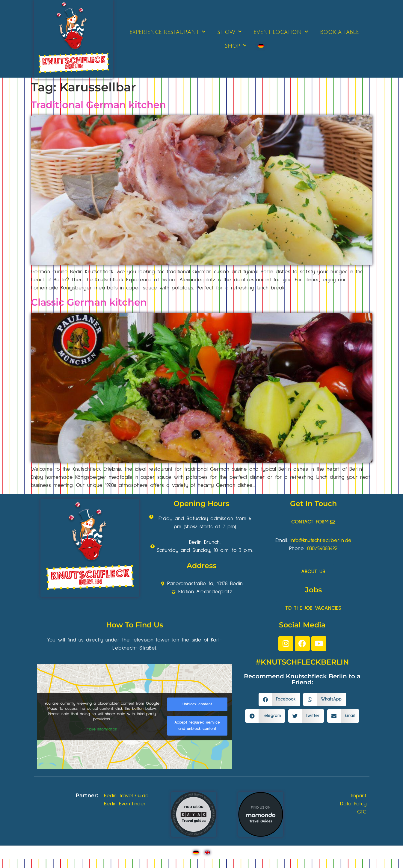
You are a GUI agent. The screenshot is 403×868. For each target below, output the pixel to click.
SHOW (229, 32)
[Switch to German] (261, 46)
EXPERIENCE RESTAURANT (167, 32)
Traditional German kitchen (98, 105)
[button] (280, 699)
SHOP (236, 46)
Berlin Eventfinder (125, 804)
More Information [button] (102, 729)
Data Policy (353, 804)
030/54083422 (322, 549)
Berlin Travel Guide (126, 796)
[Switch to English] (207, 852)
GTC (362, 812)
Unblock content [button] (197, 704)
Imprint (359, 796)
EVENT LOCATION (281, 32)
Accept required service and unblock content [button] (197, 726)
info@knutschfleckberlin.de (321, 541)
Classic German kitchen (89, 302)
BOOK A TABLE (339, 32)
